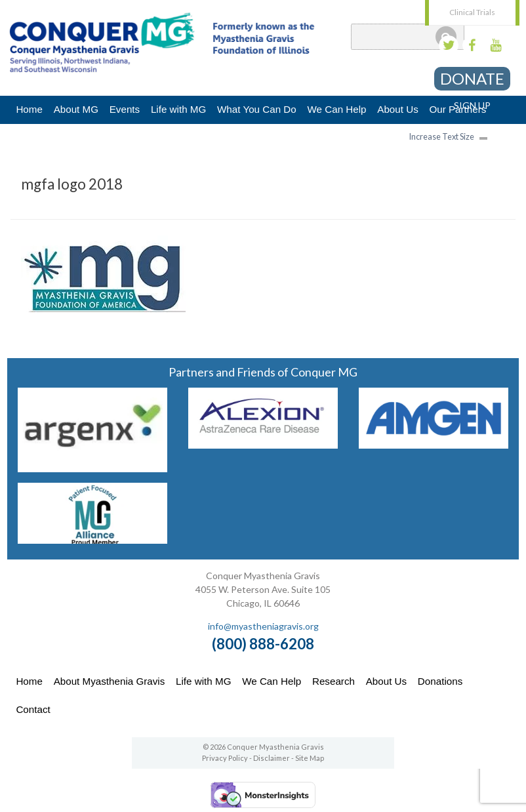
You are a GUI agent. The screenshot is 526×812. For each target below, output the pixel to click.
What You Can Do (257, 109)
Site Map (310, 758)
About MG (76, 109)
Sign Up (472, 105)
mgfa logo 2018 (72, 184)
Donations (440, 681)
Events (125, 109)
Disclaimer (272, 758)
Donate (472, 78)
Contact (33, 709)
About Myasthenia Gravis (110, 681)
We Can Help (336, 109)
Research (334, 681)
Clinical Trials (472, 12)
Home (29, 109)
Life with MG (178, 109)
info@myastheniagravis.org (263, 626)
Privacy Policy (225, 758)
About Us (397, 109)
